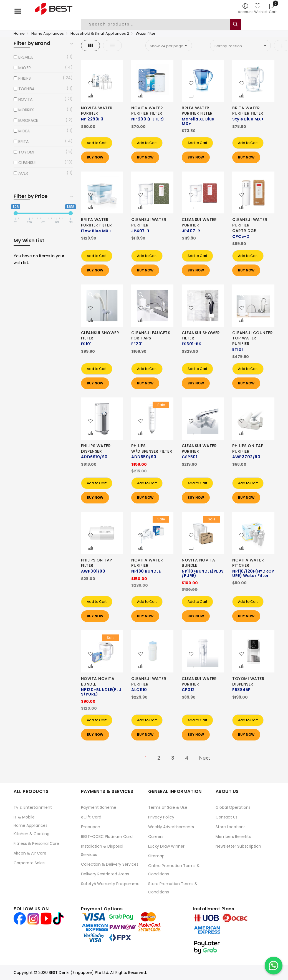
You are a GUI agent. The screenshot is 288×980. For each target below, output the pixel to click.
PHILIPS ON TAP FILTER (97, 563)
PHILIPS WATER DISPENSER (96, 449)
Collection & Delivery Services (110, 864)
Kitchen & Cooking (31, 834)
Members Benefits (233, 837)
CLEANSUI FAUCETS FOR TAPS (151, 336)
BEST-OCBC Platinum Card (107, 837)
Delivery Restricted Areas (105, 874)
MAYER (25, 68)
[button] (90, 84)
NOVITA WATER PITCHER (248, 563)
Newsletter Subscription (238, 846)
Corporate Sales (29, 863)
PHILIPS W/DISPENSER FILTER (152, 449)
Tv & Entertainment (33, 807)
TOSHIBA (26, 89)
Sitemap (156, 856)
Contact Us (227, 817)
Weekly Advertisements (171, 827)
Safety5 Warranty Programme (110, 884)
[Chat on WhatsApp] (274, 966)
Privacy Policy (161, 817)
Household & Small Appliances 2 (100, 33)
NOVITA (25, 99)
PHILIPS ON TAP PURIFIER (248, 449)
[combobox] (160, 24)
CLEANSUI (27, 163)
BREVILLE (26, 57)
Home (19, 33)
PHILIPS (25, 78)
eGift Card (91, 817)
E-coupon (91, 827)
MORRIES (26, 110)
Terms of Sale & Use (168, 807)
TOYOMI (26, 152)
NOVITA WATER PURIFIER (97, 111)
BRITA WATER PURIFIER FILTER (197, 111)
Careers (156, 837)
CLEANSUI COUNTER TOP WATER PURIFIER (252, 338)
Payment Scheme (99, 807)
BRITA (23, 142)
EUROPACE (28, 120)
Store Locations (231, 827)
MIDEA (24, 131)
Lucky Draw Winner (166, 846)
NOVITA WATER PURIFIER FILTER (147, 111)
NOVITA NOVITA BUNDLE (199, 563)
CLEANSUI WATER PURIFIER (149, 222)
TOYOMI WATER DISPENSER (248, 681)
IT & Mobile (24, 817)
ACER (23, 173)
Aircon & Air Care (30, 853)
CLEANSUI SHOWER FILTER (100, 336)
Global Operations (233, 807)
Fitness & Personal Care (36, 843)
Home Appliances (48, 33)
